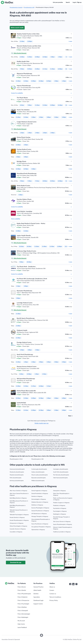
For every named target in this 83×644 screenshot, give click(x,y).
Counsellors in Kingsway (16, 532)
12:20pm (41, 81)
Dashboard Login (38, 600)
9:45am (37, 181)
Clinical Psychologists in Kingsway (18, 526)
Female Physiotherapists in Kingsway (19, 520)
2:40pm (41, 117)
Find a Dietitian (22, 607)
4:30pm (26, 145)
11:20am (18, 81)
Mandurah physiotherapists (17, 472)
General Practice (38, 587)
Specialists (37, 597)
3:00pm (49, 117)
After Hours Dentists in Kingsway (18, 491)
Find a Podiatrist (23, 597)
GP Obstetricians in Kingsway (39, 514)
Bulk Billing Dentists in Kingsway (18, 498)
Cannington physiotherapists (61, 469)
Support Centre (38, 604)
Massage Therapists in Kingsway (40, 517)
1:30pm (60, 57)
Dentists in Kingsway (37, 496)
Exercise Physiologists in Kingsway (40, 508)
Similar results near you (42, 423)
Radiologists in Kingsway (60, 514)
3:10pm (18, 286)
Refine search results (17, 28)
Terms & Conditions (55, 597)
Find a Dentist (22, 590)
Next (70, 416)
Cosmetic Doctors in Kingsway (18, 529)
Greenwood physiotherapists (17, 469)
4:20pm (34, 169)
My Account (21, 621)
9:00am (30, 105)
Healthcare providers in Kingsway (62, 532)
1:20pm (64, 81)
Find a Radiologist (23, 617)
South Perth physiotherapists (61, 472)
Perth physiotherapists (16, 478)
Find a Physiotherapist (24, 594)
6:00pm (64, 398)
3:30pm (37, 350)
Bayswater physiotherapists (39, 478)
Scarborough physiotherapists (39, 469)
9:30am (22, 69)
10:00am (45, 181)
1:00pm (53, 57)
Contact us (53, 594)
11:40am (22, 41)
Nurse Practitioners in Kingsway (40, 524)
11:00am (22, 57)
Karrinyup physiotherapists (17, 481)
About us (52, 587)
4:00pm (18, 157)
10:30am (30, 69)
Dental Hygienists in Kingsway (39, 491)
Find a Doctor (22, 587)
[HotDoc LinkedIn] (73, 584)
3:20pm (56, 117)
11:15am (45, 69)
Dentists (36, 594)
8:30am (21, 374)
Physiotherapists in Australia (16, 7)
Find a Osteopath (23, 611)
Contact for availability (42, 93)
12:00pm (30, 41)
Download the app (16, 562)
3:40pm (64, 117)
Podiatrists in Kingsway (59, 506)
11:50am (52, 247)
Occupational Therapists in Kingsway (41, 527)
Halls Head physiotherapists (60, 478)
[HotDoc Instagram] (76, 584)
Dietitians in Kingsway (37, 505)
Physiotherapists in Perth (16, 459)
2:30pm (22, 350)
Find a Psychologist (23, 604)
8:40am (22, 105)
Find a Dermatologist (24, 614)
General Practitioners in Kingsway (40, 511)
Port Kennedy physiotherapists (61, 475)
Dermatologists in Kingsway (39, 499)
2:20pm (34, 117)
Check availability (42, 219)
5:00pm (26, 157)
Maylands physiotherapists (17, 475)
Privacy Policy (54, 600)
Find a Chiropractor (23, 600)
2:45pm (44, 374)
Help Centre (21, 624)
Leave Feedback (22, 627)
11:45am (33, 386)
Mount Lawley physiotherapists (40, 475)
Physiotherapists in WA (29, 7)
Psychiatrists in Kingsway (60, 508)
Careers (52, 590)
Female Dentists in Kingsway (17, 518)
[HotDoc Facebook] (70, 584)
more (70, 41)
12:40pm (49, 81)
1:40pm (30, 133)
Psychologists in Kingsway (60, 511)
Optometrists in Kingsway (38, 530)
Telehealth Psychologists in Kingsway (19, 515)
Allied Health (37, 590)
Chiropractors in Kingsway (17, 523)
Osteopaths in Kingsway (59, 491)
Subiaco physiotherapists (38, 472)
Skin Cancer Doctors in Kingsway (62, 522)
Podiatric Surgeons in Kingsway (61, 503)
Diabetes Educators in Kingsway (40, 502)
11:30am (30, 57)
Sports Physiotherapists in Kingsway (63, 524)
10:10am (21, 247)
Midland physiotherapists (38, 481)
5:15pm (49, 386)
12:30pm (45, 57)
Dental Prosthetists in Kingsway (40, 494)
